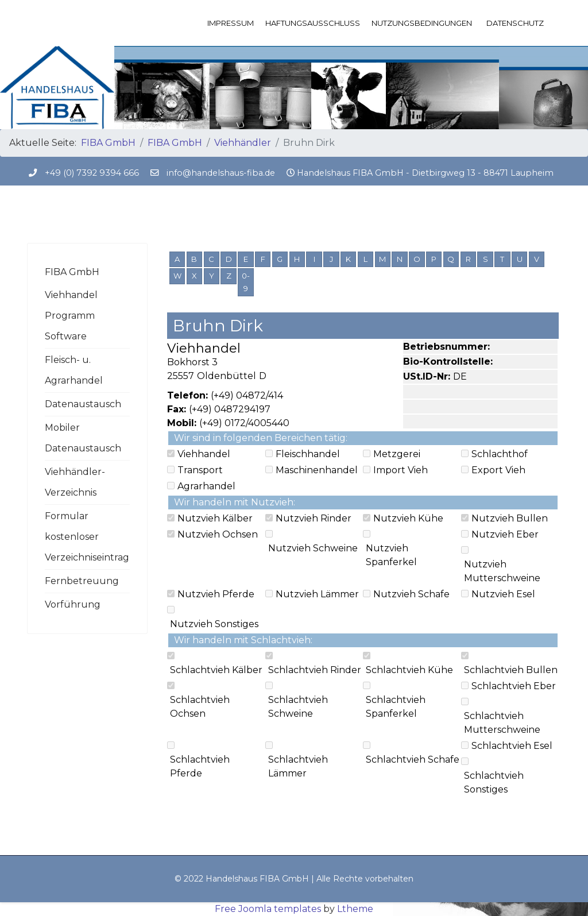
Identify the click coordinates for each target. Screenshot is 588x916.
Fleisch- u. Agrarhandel (74, 370)
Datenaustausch (83, 404)
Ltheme (355, 909)
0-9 (246, 282)
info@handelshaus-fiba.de (221, 173)
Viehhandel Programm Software (71, 316)
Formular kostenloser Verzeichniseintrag (87, 537)
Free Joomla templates (268, 909)
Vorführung (73, 604)
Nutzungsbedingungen (422, 23)
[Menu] (554, 23)
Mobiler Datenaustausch (83, 438)
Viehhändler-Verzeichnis (75, 482)
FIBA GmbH (72, 272)
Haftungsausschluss (313, 23)
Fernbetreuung (82, 581)
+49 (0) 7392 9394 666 (92, 173)
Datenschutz (515, 23)
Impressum (231, 23)
